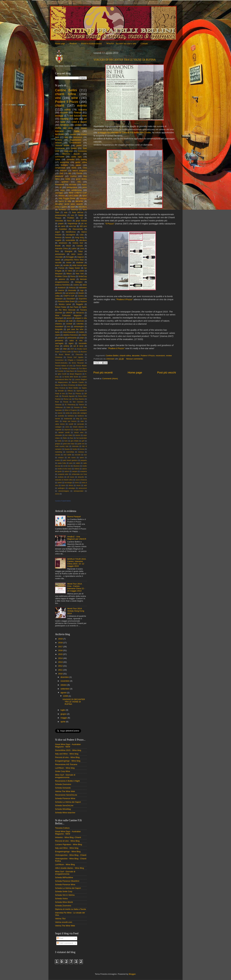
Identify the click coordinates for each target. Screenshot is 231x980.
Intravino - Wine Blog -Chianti (68, 837)
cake (82, 421)
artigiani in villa (81, 318)
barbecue (62, 321)
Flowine (73, 368)
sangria (75, 471)
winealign (72, 488)
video (57, 349)
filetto (65, 438)
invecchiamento (69, 332)
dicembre (65, 677)
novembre (65, 681)
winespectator (79, 491)
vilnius (71, 485)
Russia (66, 402)
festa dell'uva (78, 212)
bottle (68, 179)
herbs (57, 332)
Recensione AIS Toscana (66, 764)
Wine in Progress (71, 410)
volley (57, 296)
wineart (58, 143)
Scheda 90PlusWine (64, 877)
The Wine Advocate (67, 310)
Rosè (57, 402)
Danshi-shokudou (61, 363)
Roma (73, 276)
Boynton (84, 352)
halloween (83, 288)
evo (69, 327)
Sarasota (58, 405)
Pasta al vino (60, 394)
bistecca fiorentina (62, 285)
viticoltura (83, 207)
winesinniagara (64, 491)
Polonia (78, 394)
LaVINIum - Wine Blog (65, 864)
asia (66, 212)
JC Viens (69, 271)
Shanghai (68, 251)
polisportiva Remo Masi (74, 260)
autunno (62, 279)
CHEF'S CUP (69, 296)
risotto (85, 466)
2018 (61, 643)
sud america (70, 293)
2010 (61, 674)
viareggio (59, 193)
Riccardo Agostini (68, 396)
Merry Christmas (69, 385)
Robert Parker (61, 307)
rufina (68, 110)
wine (75, 98)
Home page (60, 43)
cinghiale (58, 430)
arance (60, 413)
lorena (82, 449)
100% (58, 159)
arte (76, 119)
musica (73, 176)
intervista (75, 446)
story (62, 190)
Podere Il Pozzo (148, 356)
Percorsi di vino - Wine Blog (67, 757)
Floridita (65, 368)
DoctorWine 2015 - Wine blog (68, 750)
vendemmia (76, 190)
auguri (58, 232)
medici (58, 260)
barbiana (71, 416)
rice (69, 466)
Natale (81, 215)
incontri (64, 112)
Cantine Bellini (112, 356)
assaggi (59, 116)
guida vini (81, 444)
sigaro (71, 343)
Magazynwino (63, 382)
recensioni (160, 356)
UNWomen (59, 407)
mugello (58, 240)
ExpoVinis (83, 299)
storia (74, 168)
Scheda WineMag (63, 809)
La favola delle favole (70, 377)
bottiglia (64, 165)
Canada (80, 246)
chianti (60, 105)
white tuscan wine (80, 265)
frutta (59, 441)
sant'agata (59, 343)
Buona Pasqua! (74, 517)
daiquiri (84, 430)
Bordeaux (63, 210)
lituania (67, 449)
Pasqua (58, 218)
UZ (81, 218)
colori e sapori (79, 122)
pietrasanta (72, 338)
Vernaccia (80, 313)
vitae (65, 349)
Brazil (69, 246)
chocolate (59, 257)
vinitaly (78, 125)
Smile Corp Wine (63, 771)
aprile (63, 722)
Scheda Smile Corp (64, 891)
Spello (84, 307)
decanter (136, 356)
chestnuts (80, 321)
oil (61, 187)
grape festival (81, 221)
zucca (57, 494)
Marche (58, 385)
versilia (66, 265)
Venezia (77, 407)
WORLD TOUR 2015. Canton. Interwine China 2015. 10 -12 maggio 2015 (77, 563)
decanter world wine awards (69, 204)
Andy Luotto (67, 352)
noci (85, 455)
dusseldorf (59, 327)
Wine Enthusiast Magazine (68, 316)
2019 (72, 349)
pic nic (84, 224)
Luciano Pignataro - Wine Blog (69, 844)
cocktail (69, 324)
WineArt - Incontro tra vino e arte (121, 43)
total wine (68, 151)
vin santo (62, 226)
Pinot (70, 394)
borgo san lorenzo (70, 421)
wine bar (73, 226)
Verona (61, 196)
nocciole (78, 455)
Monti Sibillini (74, 388)
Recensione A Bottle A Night (67, 781)
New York (80, 274)
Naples (84, 388)
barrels (58, 419)
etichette (73, 185)
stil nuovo (71, 477)
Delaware (59, 299)
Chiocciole (79, 354)
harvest (68, 238)
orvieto (57, 460)
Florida (79, 173)
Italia (77, 131)
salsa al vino (76, 341)
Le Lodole (80, 271)
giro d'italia (75, 441)
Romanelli (60, 185)
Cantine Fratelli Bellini (63, 501)
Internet (63, 171)
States (74, 148)
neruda (58, 455)
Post (60, 938)
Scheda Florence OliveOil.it (67, 881)
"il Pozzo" (110, 224)
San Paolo (74, 307)
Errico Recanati (78, 363)
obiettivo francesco (70, 335)
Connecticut (59, 360)
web (85, 485)
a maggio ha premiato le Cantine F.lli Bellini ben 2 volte (124, 133)
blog (78, 419)
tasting (84, 159)
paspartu (84, 460)
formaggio (70, 257)
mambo (73, 134)
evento (82, 105)
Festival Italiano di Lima (64, 366)
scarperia (84, 471)
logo (82, 290)
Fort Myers (83, 368)
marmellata (70, 452)
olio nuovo (72, 457)
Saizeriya (75, 210)
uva (72, 215)
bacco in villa (65, 201)
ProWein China (61, 276)
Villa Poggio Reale (67, 198)
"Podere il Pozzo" (125, 299)
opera (82, 457)
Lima (82, 249)
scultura (61, 477)
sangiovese (60, 168)
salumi (67, 471)
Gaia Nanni (70, 371)
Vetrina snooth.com (64, 922)
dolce (85, 285)
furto (66, 441)
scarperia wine (63, 474)
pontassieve (72, 187)
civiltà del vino (64, 128)
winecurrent (83, 488)
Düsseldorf (71, 299)
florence (58, 238)
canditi (71, 424)
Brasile (58, 246)
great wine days (69, 444)
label (73, 207)
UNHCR (69, 313)
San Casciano (78, 402)
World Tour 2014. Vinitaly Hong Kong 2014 (76, 611)
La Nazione (82, 302)
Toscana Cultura (62, 828)
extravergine (79, 327)
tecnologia (68, 483)
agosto (64, 693)
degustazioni (75, 140)
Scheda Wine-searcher (65, 813)
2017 (61, 647)
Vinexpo (83, 198)
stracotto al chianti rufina (64, 480)
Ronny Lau (68, 399)
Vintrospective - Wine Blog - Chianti (71, 855)
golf (83, 441)
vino (58, 98)
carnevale (81, 424)
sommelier (60, 157)
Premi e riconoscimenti (92, 43)
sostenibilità (70, 240)
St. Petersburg (70, 405)
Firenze (78, 112)
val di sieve (78, 346)
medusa (81, 452)
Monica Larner (65, 304)
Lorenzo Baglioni (81, 379)
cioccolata (59, 221)
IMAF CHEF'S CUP (78, 193)
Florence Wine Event (66, 302)
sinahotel (80, 263)
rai (64, 466)
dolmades (59, 435)
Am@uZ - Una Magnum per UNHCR (77, 538)
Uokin (69, 407)
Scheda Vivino (61, 899)
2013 (61, 662)
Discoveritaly (78, 229)
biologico (79, 282)
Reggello (80, 304)
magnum (81, 257)
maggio (64, 718)
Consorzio (82, 151)
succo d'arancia (81, 480)
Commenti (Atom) (110, 379)
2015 (61, 654)
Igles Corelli (62, 374)
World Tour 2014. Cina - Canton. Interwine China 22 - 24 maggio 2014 (76, 587)
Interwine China (61, 249)
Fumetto (60, 371)
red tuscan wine (78, 116)
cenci (67, 427)
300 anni (83, 226)
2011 (61, 670)
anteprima (65, 162)
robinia (77, 469)
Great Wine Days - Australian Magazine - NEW (68, 746)
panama (61, 338)
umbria (66, 346)
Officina (70, 391)
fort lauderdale (82, 438)
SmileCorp (83, 276)
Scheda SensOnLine (64, 806)
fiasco (69, 221)
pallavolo (59, 293)
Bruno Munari (64, 354)
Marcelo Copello (78, 382)
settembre (65, 689)
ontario (84, 335)
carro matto (73, 196)
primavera (59, 341)
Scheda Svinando (63, 788)
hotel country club (62, 446)
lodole (81, 332)
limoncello (72, 290)
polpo (82, 338)
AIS (79, 182)
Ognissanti (80, 391)
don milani (69, 435)
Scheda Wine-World (64, 902)
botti (71, 321)
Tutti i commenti (65, 943)
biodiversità (68, 419)
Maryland (59, 274)
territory (58, 140)
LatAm (74, 249)
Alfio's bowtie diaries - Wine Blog (69, 868)
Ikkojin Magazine (76, 374)
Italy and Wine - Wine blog (67, 754)
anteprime (83, 410)
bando (73, 279)
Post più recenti (103, 372)
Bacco (76, 352)
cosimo (76, 285)
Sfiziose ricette (62, 145)
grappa (58, 444)
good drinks (81, 179)
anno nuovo (77, 254)
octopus (61, 457)
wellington (61, 488)
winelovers (63, 243)
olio (70, 173)
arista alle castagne (80, 413)
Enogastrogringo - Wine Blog (68, 852)
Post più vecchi (167, 372)
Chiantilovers (75, 143)
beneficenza (71, 232)
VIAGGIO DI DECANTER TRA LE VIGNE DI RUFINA (125, 60)
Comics (81, 296)
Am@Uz (64, 125)
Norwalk (61, 391)
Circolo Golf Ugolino (75, 357)
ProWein (71, 218)
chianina (58, 324)
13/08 (66, 696)
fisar (72, 438)
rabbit (78, 463)
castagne (58, 427)
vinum (78, 485)
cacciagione (70, 235)
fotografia (59, 329)
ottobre (64, 685)
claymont (67, 430)
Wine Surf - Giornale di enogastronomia (65, 776)
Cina (85, 168)
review (169, 356)
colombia (80, 324)
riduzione (76, 466)
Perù (57, 251)
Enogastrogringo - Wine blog (68, 761)
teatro (57, 265)
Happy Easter (74, 268)
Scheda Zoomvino (63, 784)
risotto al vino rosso (65, 469)
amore (69, 318)
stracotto (81, 477)
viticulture (83, 240)
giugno (64, 714)
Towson (81, 405)
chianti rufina (125, 356)
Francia (61, 268)
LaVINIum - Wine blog (65, 768)
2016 (61, 650)
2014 (61, 658)
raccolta (58, 263)
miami (57, 335)
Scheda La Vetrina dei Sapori (68, 802)
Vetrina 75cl (60, 919)
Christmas (59, 357)
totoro (63, 485)
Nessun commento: (135, 359)
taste (63, 122)
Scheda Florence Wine (65, 798)
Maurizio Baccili (71, 154)
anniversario (60, 254)
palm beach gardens (70, 460)
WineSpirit (59, 318)
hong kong (79, 238)
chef (61, 173)
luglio (63, 710)
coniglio (76, 430)
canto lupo (76, 157)
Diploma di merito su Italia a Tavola (70, 909)
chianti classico (78, 427)
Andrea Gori (78, 243)
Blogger (132, 974)
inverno (61, 290)
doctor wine (79, 432)
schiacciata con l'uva (79, 474)
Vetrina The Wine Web (65, 791)
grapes (61, 224)
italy (66, 137)
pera (71, 463)
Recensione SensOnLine (66, 795)
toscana (83, 110)
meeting (64, 119)
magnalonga (73, 224)
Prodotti (73, 43)
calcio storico (60, 424)
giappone (59, 176)
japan (78, 165)
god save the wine (75, 329)
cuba (81, 235)
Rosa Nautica (79, 399)
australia (61, 416)
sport (85, 196)
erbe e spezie (61, 207)
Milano (69, 274)
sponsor (65, 182)
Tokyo (80, 251)
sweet (60, 483)
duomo (78, 435)
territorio (59, 134)
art (85, 119)
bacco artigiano (80, 171)
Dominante (60, 148)
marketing (59, 452)
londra (75, 449)
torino (77, 483)
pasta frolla (62, 463)
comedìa (71, 159)
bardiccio (81, 416)
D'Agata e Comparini (76, 360)
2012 (61, 666)
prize (85, 187)
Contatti (144, 43)
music (84, 185)
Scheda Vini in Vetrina (65, 895)
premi (79, 145)
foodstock (62, 288)
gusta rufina (81, 162)
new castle (67, 455)
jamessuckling (61, 215)
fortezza (72, 288)
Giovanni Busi (82, 371)
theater (81, 293)
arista (68, 413)
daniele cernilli (64, 432)
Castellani (63, 229)
